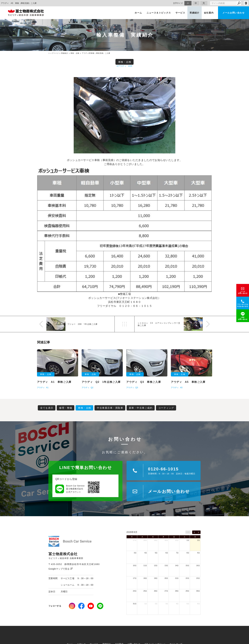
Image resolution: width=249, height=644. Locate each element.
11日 (145, 566)
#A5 (130, 66)
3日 (135, 553)
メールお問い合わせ (234, 13)
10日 (135, 566)
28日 (145, 540)
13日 (166, 566)
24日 (135, 591)
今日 (188, 532)
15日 (187, 566)
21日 (177, 578)
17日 (135, 578)
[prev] (194, 532)
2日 (199, 540)
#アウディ (122, 66)
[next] (198, 532)
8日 (188, 553)
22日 (187, 578)
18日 (145, 578)
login (246, 3)
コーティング (166, 408)
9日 (199, 553)
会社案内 (209, 13)
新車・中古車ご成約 (141, 408)
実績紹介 (195, 13)
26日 (156, 591)
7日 (177, 553)
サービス (180, 13)
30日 (166, 540)
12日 (156, 566)
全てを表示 (47, 408)
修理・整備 (66, 408)
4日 (146, 553)
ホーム (138, 13)
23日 (198, 578)
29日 (156, 540)
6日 (167, 553)
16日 (198, 566)
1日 (188, 540)
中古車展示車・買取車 (110, 408)
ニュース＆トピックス (159, 13)
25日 (145, 591)
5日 (156, 553)
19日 (156, 578)
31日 (177, 540)
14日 (177, 566)
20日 (166, 578)
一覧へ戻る (124, 324)
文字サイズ (178, 3)
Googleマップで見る (60, 569)
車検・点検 (125, 62)
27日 (135, 540)
